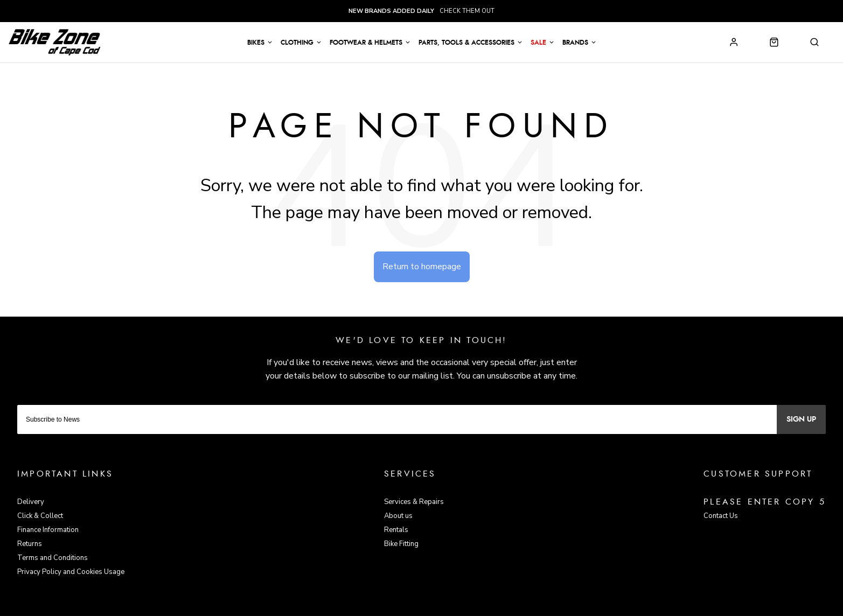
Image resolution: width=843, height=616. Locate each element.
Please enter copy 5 (765, 502)
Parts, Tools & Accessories (466, 43)
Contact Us (721, 516)
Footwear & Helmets (366, 43)
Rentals (396, 530)
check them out (421, 11)
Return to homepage (422, 267)
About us (398, 516)
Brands (575, 43)
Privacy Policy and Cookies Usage (71, 572)
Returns (30, 544)
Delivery (31, 502)
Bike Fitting (401, 544)
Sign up (801, 419)
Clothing (297, 43)
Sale (538, 43)
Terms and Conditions (53, 558)
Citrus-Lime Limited (456, 606)
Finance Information (48, 530)
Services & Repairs (414, 502)
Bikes (256, 43)
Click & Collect (40, 516)
